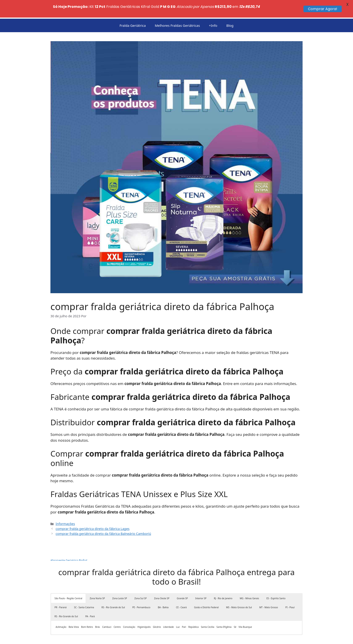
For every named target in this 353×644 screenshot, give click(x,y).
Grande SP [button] (182, 584)
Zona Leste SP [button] (120, 584)
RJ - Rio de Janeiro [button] (223, 584)
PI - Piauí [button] (290, 593)
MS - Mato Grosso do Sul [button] (239, 593)
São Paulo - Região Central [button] (68, 584)
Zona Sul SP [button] (141, 584)
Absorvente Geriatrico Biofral (69, 546)
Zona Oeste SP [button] (162, 584)
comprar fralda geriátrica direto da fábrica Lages (93, 515)
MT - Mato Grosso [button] (269, 593)
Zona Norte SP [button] (97, 584)
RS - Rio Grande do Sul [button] (113, 593)
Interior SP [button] (201, 584)
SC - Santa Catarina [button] (84, 593)
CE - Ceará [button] (181, 593)
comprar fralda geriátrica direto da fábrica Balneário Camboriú (103, 519)
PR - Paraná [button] (61, 593)
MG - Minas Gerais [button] (249, 584)
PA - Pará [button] (90, 602)
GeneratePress (194, 637)
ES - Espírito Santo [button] (276, 584)
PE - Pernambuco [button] (141, 593)
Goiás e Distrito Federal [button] (206, 593)
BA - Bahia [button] (163, 593)
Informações (65, 510)
